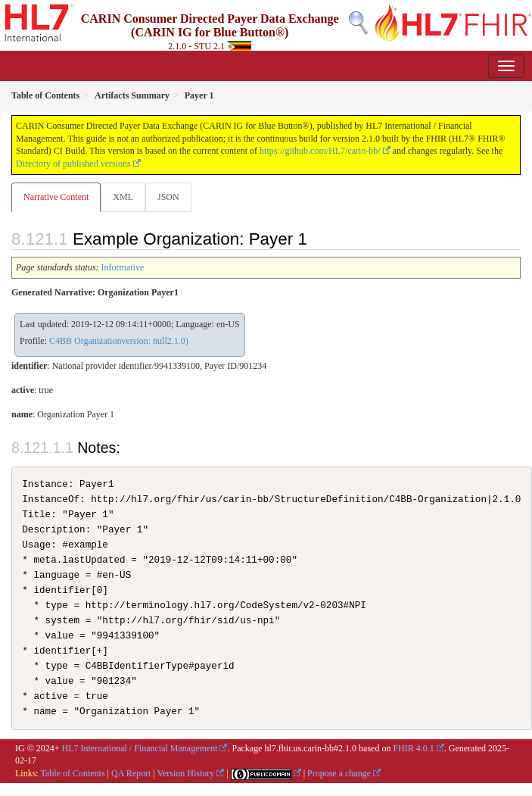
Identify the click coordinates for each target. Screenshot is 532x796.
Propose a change (339, 773)
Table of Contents (72, 773)
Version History (186, 773)
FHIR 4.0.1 (413, 748)
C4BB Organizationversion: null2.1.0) (119, 341)
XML (123, 197)
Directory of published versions (73, 164)
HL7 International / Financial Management (140, 748)
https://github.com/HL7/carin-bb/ (320, 151)
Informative (123, 267)
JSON (168, 197)
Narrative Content (56, 197)
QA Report (131, 773)
